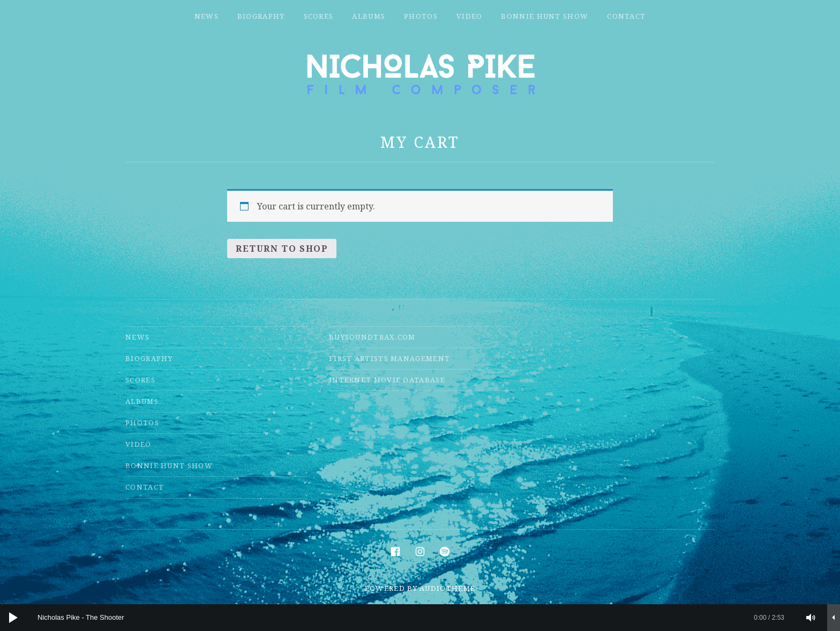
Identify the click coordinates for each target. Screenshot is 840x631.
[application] (420, 618)
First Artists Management (389, 358)
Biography (261, 16)
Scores (319, 16)
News (207, 16)
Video (470, 16)
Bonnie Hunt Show (545, 16)
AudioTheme (447, 588)
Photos (421, 16)
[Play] (13, 618)
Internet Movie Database (387, 380)
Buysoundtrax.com (372, 337)
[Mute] (811, 618)
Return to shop (282, 249)
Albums (369, 16)
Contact (626, 16)
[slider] (411, 618)
